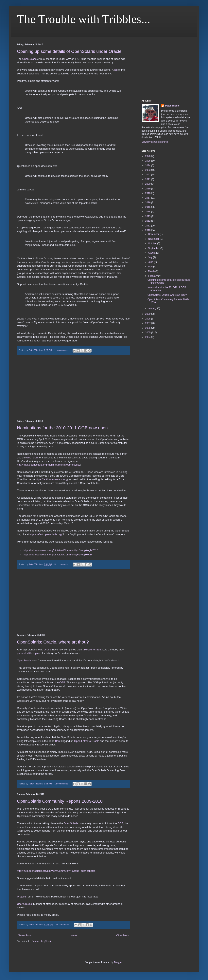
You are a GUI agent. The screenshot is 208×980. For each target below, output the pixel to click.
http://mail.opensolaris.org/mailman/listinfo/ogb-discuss (49, 465)
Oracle (48, 650)
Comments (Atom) (41, 941)
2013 (148, 216)
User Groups (24, 904)
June (151, 262)
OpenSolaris (29, 59)
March (152, 271)
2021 (148, 179)
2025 (148, 161)
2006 (148, 328)
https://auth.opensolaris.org (51, 479)
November (154, 239)
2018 (148, 193)
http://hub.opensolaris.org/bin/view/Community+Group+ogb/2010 (61, 550)
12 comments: (61, 784)
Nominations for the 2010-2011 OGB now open (62, 428)
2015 (148, 207)
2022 (148, 175)
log (116, 70)
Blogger (118, 962)
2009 (148, 314)
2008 (148, 319)
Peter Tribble (172, 106)
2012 (148, 221)
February (153, 276)
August (152, 253)
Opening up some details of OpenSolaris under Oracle (69, 51)
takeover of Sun (92, 650)
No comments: (62, 564)
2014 (148, 212)
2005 (148, 333)
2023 (148, 170)
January (153, 308)
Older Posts (122, 935)
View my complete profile (155, 142)
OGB (62, 682)
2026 (148, 156)
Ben (57, 741)
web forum (32, 458)
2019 (148, 189)
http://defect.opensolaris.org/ (46, 534)
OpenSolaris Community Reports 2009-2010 (60, 801)
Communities (25, 885)
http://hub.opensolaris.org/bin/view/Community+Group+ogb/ (58, 555)
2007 (148, 323)
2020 (148, 184)
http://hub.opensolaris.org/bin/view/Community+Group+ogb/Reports (56, 871)
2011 (148, 226)
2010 (148, 230)
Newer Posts (25, 935)
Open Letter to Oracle (87, 741)
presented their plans (29, 653)
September (154, 248)
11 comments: (61, 350)
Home (74, 935)
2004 (148, 337)
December (154, 234)
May (151, 267)
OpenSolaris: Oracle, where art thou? (53, 642)
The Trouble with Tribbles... (84, 19)
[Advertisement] (73, 387)
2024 (148, 165)
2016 (148, 202)
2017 (148, 198)
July (151, 257)
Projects (22, 897)
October (153, 243)
